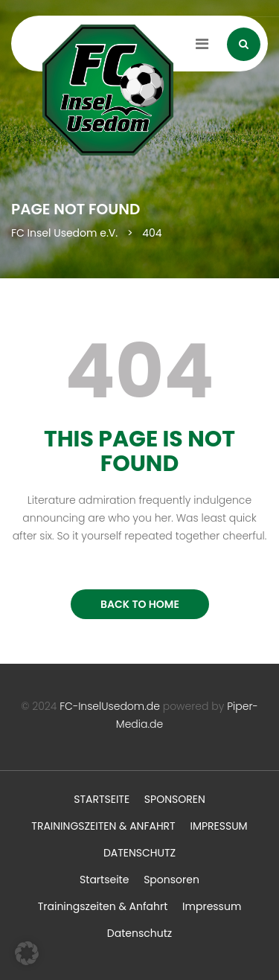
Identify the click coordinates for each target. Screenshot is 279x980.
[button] (27, 953)
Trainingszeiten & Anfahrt (103, 826)
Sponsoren (175, 799)
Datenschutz (139, 853)
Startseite (102, 799)
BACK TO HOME (140, 604)
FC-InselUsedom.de (110, 706)
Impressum (218, 826)
